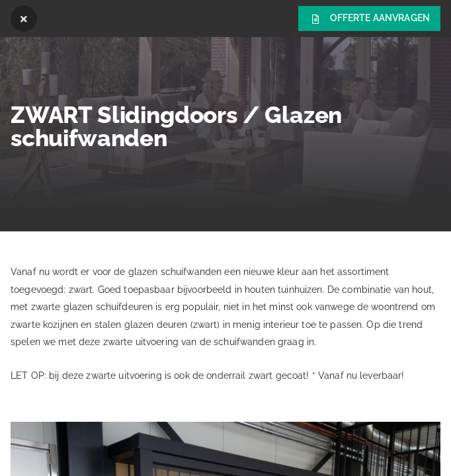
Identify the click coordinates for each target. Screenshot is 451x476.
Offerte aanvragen (369, 19)
